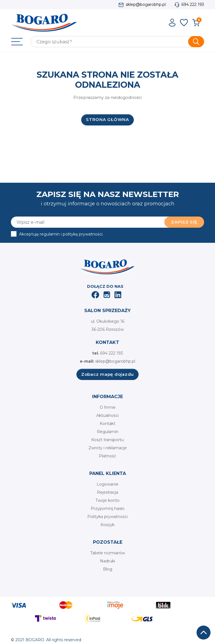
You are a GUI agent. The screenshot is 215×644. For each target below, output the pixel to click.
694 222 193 (193, 4)
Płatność (107, 456)
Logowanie (107, 484)
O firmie (108, 407)
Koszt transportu (107, 440)
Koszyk (107, 525)
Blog (108, 569)
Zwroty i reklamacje (108, 448)
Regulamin (108, 432)
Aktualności (107, 415)
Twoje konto (107, 500)
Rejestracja (107, 492)
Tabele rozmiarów (107, 553)
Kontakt (107, 424)
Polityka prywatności (107, 517)
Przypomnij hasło (108, 508)
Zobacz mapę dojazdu (107, 374)
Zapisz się (184, 222)
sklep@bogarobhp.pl (146, 4)
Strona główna (107, 119)
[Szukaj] (117, 42)
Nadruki (107, 561)
